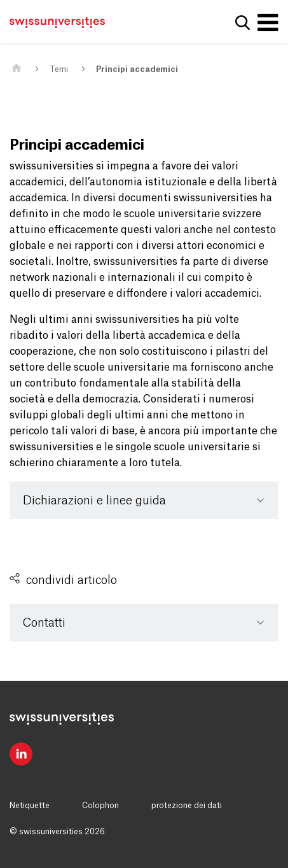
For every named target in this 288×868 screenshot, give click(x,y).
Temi (59, 69)
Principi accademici (137, 69)
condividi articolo (72, 580)
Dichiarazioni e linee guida (94, 501)
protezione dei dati (187, 806)
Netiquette (30, 806)
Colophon (100, 806)
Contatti (44, 623)
